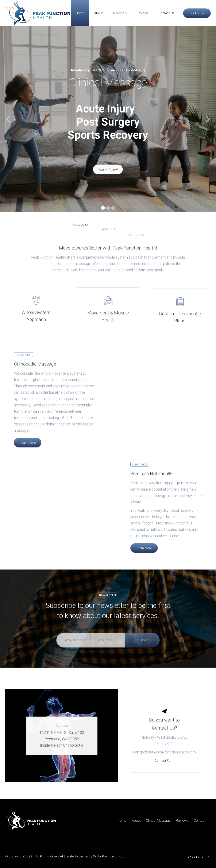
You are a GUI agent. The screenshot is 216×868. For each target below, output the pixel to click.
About (136, 821)
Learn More (28, 447)
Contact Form (164, 770)
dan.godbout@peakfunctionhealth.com (164, 762)
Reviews (182, 821)
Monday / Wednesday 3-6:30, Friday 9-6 (164, 750)
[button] (8, 119)
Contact (200, 821)
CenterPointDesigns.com (111, 856)
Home (122, 821)
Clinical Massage (158, 821)
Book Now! (197, 13)
